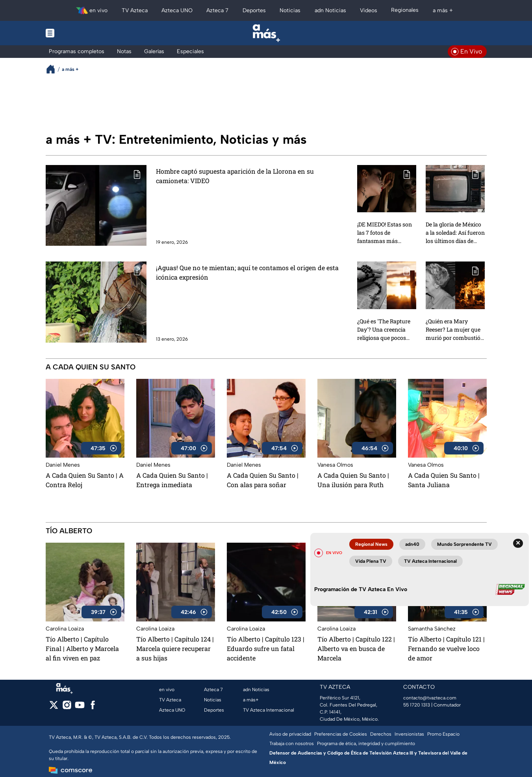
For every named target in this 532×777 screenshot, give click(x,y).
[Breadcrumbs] (54, 69)
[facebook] (93, 707)
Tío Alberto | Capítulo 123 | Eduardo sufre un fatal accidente (266, 648)
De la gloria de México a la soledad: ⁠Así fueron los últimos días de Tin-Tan (455, 232)
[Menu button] (77, 33)
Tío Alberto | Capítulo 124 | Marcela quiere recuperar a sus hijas (175, 648)
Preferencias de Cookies (341, 734)
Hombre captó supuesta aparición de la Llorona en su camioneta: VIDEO (235, 176)
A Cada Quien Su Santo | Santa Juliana (444, 480)
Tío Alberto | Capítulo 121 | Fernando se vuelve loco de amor (446, 648)
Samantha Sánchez (432, 629)
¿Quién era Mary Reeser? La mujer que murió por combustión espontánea (455, 329)
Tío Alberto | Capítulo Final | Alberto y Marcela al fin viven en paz (82, 648)
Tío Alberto (69, 531)
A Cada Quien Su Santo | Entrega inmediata (172, 480)
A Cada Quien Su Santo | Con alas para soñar (263, 480)
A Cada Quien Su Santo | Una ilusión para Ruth (353, 480)
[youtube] (80, 707)
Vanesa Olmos (335, 465)
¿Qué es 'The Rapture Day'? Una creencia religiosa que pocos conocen (384, 329)
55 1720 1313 (417, 705)
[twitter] (54, 707)
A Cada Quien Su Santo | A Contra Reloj (85, 480)
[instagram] (67, 707)
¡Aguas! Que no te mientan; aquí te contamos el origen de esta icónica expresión (247, 272)
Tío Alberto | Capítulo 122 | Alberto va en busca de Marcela (356, 648)
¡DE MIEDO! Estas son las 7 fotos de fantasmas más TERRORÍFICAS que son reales (385, 232)
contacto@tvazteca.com (430, 698)
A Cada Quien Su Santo (91, 367)
